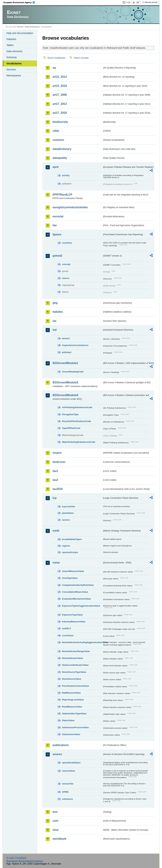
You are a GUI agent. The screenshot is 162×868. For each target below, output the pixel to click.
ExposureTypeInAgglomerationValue (81, 606)
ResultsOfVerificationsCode (76, 421)
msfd (56, 531)
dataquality (60, 158)
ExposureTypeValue (72, 615)
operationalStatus (71, 763)
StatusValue (68, 720)
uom (55, 821)
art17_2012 (60, 104)
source (66, 278)
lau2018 (58, 489)
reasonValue (68, 771)
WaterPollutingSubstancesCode (79, 442)
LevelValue (68, 635)
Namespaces (14, 75)
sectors (66, 520)
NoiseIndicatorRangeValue (76, 651)
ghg (55, 303)
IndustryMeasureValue (74, 622)
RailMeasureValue (71, 693)
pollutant (67, 352)
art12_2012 (60, 77)
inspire (57, 453)
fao (55, 225)
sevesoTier (68, 784)
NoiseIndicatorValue (72, 658)
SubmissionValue (71, 734)
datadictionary (62, 149)
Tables (10, 45)
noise (56, 563)
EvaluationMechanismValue (76, 599)
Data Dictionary (32, 27)
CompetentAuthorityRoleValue (78, 585)
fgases (57, 234)
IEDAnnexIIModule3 (65, 382)
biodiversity (60, 122)
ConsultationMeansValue (75, 592)
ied (54, 330)
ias (54, 321)
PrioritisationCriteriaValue (75, 686)
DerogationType (70, 414)
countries (67, 243)
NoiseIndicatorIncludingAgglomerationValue (82, 642)
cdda (56, 131)
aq (54, 68)
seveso (57, 754)
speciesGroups (70, 552)
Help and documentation (20, 33)
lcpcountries (68, 506)
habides (58, 312)
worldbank (59, 839)
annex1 (66, 338)
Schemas (11, 57)
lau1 (55, 471)
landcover (59, 462)
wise (56, 830)
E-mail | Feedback (16, 858)
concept (66, 264)
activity (66, 175)
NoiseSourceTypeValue (74, 672)
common (58, 140)
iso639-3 (66, 628)
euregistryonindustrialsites (70, 207)
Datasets (11, 39)
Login (128, 2)
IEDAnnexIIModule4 (65, 395)
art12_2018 (60, 86)
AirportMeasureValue (73, 571)
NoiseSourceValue (72, 679)
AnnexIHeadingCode (73, 372)
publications (61, 745)
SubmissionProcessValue (75, 727)
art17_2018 (60, 113)
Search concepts (81, 58)
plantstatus (68, 513)
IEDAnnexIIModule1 (65, 363)
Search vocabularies (56, 58)
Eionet (20, 27)
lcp (54, 498)
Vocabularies (14, 63)
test (55, 812)
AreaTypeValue (70, 578)
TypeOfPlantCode (71, 428)
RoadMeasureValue (72, 707)
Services (11, 69)
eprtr (56, 167)
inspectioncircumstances (75, 345)
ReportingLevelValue (73, 700)
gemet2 (57, 256)
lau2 (55, 480)
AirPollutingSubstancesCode (77, 407)
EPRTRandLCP (62, 195)
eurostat (58, 216)
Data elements (14, 51)
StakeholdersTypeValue (74, 714)
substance (67, 799)
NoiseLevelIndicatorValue (75, 665)
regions (66, 546)
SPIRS (65, 792)
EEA (20, 2)
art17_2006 (60, 95)
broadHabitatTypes (72, 539)
